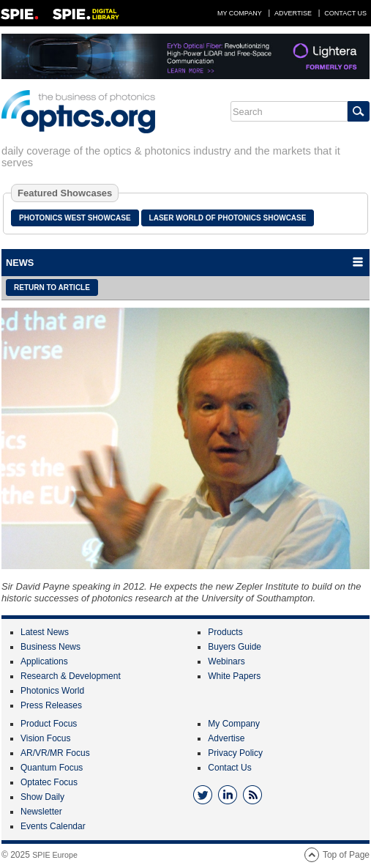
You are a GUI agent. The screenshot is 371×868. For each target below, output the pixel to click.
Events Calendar (53, 826)
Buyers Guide (235, 647)
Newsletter (41, 812)
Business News (50, 647)
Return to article (52, 288)
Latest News (45, 632)
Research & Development (71, 676)
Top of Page (346, 855)
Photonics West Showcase (75, 218)
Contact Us (345, 13)
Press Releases (51, 705)
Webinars (226, 661)
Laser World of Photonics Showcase (228, 218)
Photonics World (52, 691)
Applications (44, 661)
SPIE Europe (55, 855)
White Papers (234, 676)
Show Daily (42, 797)
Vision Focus (45, 738)
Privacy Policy (235, 753)
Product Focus (49, 724)
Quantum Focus (52, 768)
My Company (240, 13)
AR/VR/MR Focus (55, 753)
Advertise (293, 13)
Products (225, 632)
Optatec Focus (49, 782)
